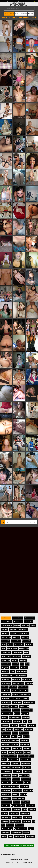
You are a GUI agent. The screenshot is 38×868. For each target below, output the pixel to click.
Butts (3, 649)
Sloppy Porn (15, 806)
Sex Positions (6, 794)
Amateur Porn (18, 622)
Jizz (25, 721)
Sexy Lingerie (6, 798)
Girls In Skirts (17, 702)
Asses (33, 626)
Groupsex (5, 706)
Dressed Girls (6, 679)
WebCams (24, 14)
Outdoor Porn (23, 756)
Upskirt (17, 829)
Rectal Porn (16, 779)
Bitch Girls (16, 637)
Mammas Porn (6, 733)
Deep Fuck (5, 672)
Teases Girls (28, 817)
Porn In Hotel (6, 767)
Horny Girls (25, 714)
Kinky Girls (14, 725)
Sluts (23, 806)
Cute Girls (24, 668)
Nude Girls (27, 748)
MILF (20, 737)
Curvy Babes (14, 668)
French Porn (24, 691)
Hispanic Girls (6, 710)
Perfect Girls (6, 764)
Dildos (13, 672)
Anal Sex (17, 626)
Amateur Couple (18, 618)
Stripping (5, 813)
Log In (35, 1)
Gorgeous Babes (29, 702)
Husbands (26, 718)
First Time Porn (23, 687)
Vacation (24, 829)
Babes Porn (13, 629)
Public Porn (27, 771)
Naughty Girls (6, 748)
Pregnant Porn (17, 767)
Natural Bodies (25, 744)
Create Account (28, 1)
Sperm (25, 810)
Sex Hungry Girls (13, 787)
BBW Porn (14, 633)
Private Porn (18, 771)
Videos (17, 14)
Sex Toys (15, 794)
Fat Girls (4, 687)
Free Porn (15, 691)
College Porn (6, 660)
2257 (13, 863)
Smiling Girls (31, 806)
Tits (33, 821)
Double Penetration (20, 675)
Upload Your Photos (16, 860)
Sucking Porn (25, 813)
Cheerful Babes (17, 652)
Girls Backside (6, 702)
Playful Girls (15, 764)
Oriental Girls (12, 756)
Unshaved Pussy (7, 829)
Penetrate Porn (25, 760)
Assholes (5, 629)
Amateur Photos (9, 14)
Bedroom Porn (6, 637)
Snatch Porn (17, 810)
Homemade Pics (27, 710)
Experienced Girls (18, 683)
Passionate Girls (13, 760)
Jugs (30, 721)
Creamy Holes (6, 664)
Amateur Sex (29, 622)
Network (31, 14)
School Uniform (17, 783)
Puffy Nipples (6, 775)
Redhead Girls (26, 779)
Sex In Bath (24, 787)
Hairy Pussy (14, 706)
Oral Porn (19, 752)
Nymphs (11, 752)
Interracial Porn (6, 721)
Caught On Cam (12, 649)
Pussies (15, 775)
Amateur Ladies (30, 618)
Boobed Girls (26, 641)
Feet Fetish (13, 687)
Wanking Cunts (16, 833)
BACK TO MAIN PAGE (8, 854)
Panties (32, 756)
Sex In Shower (6, 790)
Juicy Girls (5, 725)
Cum (22, 664)
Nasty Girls (15, 744)
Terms (8, 863)
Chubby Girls (6, 656)
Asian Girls (25, 626)
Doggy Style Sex (7, 675)
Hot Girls (4, 718)
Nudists (4, 752)
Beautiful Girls (24, 633)
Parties (4, 760)
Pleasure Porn (26, 764)
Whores (4, 836)
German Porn (6, 698)
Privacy (19, 863)
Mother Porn (15, 741)
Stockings (32, 810)
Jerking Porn (17, 721)
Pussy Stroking (24, 775)
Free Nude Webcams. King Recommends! (19, 845)
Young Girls (30, 836)
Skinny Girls (26, 802)
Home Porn (16, 710)
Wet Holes (26, 833)
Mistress (26, 737)
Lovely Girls (29, 729)
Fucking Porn (6, 695)
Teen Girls (5, 821)
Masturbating (24, 733)
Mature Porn (6, 737)
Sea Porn (27, 783)
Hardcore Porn (24, 706)
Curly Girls (5, 668)
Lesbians (10, 729)
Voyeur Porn (6, 833)
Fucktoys (15, 695)
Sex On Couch (28, 790)
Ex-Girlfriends (6, 683)
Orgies (4, 756)
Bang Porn (5, 633)
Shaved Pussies (7, 802)
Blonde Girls (6, 641)
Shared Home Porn (18, 798)
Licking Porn (19, 729)
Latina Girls (31, 725)
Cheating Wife (6, 652)
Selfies (4, 787)
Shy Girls (17, 802)
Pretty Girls (27, 767)
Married (15, 733)
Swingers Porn (17, 817)
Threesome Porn (15, 821)
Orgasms (27, 752)
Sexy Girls (23, 794)
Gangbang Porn (25, 695)
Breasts (10, 645)
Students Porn (14, 813)
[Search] (19, 9)
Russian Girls (6, 783)
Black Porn (25, 637)
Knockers (23, 725)
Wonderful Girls (20, 836)
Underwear (10, 825)
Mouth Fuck (25, 741)
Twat (3, 825)
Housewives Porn (15, 718)
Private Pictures (7, 771)
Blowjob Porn (16, 641)
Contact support (27, 863)
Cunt (27, 664)
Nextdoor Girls (17, 748)
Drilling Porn (16, 679)
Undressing (19, 825)
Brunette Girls (19, 645)
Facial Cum (29, 683)
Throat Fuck (26, 821)
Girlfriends (25, 698)
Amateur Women (7, 626)
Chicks (26, 652)
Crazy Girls (23, 660)
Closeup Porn (16, 656)
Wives (11, 836)
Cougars (15, 660)
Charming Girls (24, 649)
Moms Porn (5, 741)
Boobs (4, 645)
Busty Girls (29, 645)
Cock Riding (27, 656)
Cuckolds (16, 664)
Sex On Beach (17, 790)
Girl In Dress (16, 698)
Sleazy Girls (5, 806)
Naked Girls (5, 744)
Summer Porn (6, 817)
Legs (3, 729)
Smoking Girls (6, 810)
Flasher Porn (6, 691)
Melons (14, 737)
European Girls (27, 679)
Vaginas (31, 829)
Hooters (17, 714)
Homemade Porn (7, 714)
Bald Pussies (23, 629)
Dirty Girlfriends (22, 672)
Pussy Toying (6, 779)
